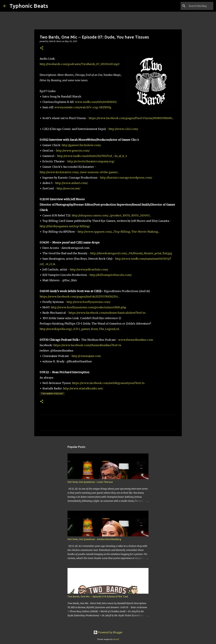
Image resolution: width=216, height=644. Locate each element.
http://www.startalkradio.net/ (83, 388)
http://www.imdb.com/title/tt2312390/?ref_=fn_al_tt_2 (92, 156)
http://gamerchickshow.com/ (81, 145)
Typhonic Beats (29, 6)
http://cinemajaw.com (86, 356)
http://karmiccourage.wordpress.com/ (126, 178)
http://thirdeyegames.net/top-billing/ (65, 226)
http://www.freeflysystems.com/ (88, 302)
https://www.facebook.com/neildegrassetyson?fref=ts (108, 383)
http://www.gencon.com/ (73, 151)
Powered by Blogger (108, 632)
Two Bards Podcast (52, 394)
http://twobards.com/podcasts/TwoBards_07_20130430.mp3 (80, 64)
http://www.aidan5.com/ (71, 183)
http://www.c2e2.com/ (123, 129)
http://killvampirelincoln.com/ (111, 275)
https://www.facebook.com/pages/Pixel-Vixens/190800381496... (131, 118)
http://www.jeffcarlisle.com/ (89, 269)
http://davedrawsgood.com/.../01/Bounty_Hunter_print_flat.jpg (131, 253)
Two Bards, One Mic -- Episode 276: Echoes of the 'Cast (98, 597)
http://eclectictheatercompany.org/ (91, 161)
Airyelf (116, 639)
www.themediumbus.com (136, 340)
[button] (42, 48)
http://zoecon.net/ (68, 188)
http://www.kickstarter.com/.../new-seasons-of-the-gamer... (79, 172)
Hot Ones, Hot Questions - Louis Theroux (90, 482)
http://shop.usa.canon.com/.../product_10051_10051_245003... (111, 215)
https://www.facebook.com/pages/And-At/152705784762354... (80, 296)
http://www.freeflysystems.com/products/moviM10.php (89, 307)
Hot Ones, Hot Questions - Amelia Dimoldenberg (94, 539)
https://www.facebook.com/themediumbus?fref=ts (87, 345)
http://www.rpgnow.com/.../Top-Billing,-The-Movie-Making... (119, 232)
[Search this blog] (196, 6)
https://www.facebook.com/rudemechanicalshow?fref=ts (107, 313)
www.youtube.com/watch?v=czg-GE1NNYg (83, 107)
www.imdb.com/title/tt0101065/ (96, 102)
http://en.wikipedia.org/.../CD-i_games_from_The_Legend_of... (80, 329)
